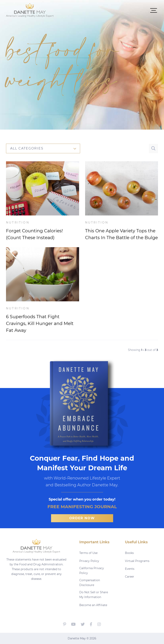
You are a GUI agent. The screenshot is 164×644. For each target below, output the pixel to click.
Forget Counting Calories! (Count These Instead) (34, 234)
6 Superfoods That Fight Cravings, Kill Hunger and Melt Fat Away (40, 324)
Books (129, 553)
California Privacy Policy (92, 571)
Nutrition (18, 222)
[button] (106, 10)
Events (130, 569)
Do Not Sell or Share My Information (94, 595)
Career (130, 577)
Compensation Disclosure (90, 583)
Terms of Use (88, 553)
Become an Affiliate (93, 605)
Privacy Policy (89, 561)
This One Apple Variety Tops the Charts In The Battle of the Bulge (121, 234)
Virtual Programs (137, 561)
